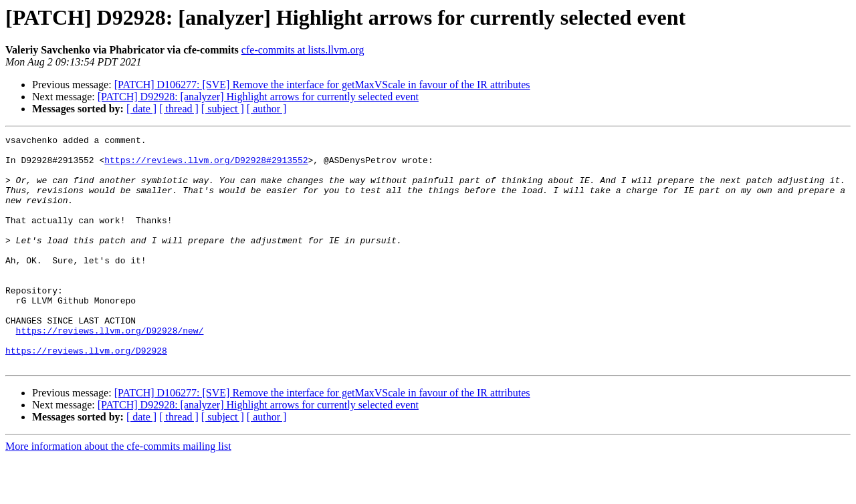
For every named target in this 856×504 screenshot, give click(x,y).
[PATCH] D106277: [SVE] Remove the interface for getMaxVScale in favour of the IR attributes (322, 85)
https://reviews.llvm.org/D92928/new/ (110, 370)
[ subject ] (223, 109)
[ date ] (141, 109)
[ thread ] (179, 109)
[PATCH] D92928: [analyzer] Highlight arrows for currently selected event (258, 97)
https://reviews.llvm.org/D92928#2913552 (206, 166)
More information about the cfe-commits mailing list (118, 492)
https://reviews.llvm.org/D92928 (86, 394)
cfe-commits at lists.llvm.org (303, 50)
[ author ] (267, 109)
